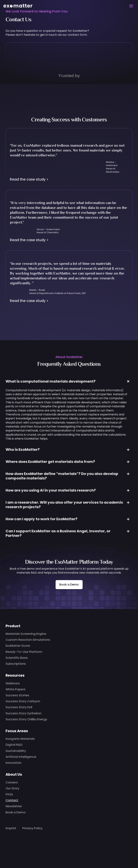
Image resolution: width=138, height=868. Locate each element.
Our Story (12, 788)
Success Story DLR (19, 707)
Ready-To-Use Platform (24, 652)
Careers (12, 782)
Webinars (13, 683)
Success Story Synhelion (23, 713)
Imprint (11, 828)
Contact (12, 800)
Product (13, 626)
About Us (14, 774)
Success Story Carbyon (23, 701)
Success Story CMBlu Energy (26, 719)
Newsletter (14, 806)
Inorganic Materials (20, 739)
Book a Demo (69, 585)
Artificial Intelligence (21, 757)
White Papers (16, 689)
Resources (15, 675)
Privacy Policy (32, 828)
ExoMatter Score (18, 646)
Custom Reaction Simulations (28, 640)
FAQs (9, 794)
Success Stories (17, 695)
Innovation (13, 763)
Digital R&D (14, 745)
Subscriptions (16, 664)
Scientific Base (17, 658)
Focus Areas (17, 731)
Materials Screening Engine (26, 634)
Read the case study (29, 179)
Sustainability (16, 751)
